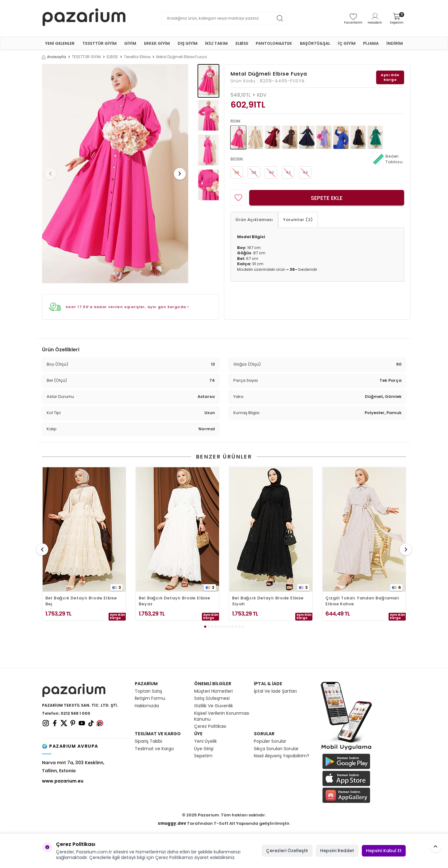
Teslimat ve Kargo (154, 749)
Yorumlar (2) (298, 220)
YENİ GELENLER (60, 43)
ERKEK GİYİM (157, 43)
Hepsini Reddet (337, 851)
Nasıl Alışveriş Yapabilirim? (282, 756)
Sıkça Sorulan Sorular (276, 749)
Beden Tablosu (388, 159)
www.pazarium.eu (63, 781)
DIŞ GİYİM (188, 43)
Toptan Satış (148, 691)
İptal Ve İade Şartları (275, 691)
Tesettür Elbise (137, 57)
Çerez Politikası (210, 726)
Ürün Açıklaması (254, 220)
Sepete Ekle (327, 198)
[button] (53, 174)
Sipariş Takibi (148, 741)
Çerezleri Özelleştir (287, 851)
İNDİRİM (395, 43)
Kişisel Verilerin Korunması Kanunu (222, 716)
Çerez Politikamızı (174, 857)
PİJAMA (371, 43)
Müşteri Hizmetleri (213, 691)
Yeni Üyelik (205, 741)
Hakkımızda (147, 706)
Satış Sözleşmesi (212, 698)
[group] (115, 174)
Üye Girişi (204, 749)
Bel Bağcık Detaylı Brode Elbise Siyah (268, 601)
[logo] (84, 18)
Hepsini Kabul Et (384, 851)
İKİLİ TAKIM (216, 43)
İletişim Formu (150, 698)
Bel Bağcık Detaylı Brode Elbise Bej (81, 601)
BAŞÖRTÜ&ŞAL (315, 43)
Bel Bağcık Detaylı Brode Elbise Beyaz (175, 601)
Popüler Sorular (270, 741)
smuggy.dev (172, 823)
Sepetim (203, 756)
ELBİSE (242, 43)
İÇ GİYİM (347, 43)
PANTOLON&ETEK (274, 43)
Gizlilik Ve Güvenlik (214, 706)
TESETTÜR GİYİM (100, 43)
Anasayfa (54, 57)
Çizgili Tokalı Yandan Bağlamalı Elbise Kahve (362, 601)
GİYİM (130, 43)
